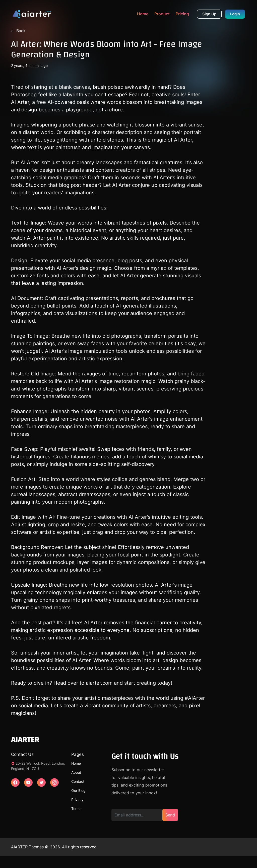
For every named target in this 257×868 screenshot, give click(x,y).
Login (235, 14)
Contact (78, 781)
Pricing (182, 14)
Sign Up (209, 14)
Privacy (77, 799)
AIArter (196, 698)
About (76, 772)
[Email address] (137, 815)
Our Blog (78, 790)
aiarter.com (98, 683)
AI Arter (20, 102)
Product (162, 14)
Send (170, 815)
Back (18, 31)
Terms (76, 809)
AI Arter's (67, 268)
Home (143, 14)
